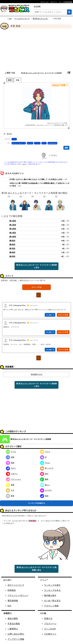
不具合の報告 (14, 624)
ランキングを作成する (36, 503)
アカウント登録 (51, 606)
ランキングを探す (52, 585)
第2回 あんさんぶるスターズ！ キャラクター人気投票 (41, 73)
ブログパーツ (50, 624)
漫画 (10, 457)
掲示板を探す (50, 595)
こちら (24, 164)
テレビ (45, 463)
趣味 (44, 479)
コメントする (36, 287)
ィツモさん (53, 155)
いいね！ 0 (50, 350)
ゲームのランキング (22, 19)
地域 (44, 496)
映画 (10, 463)
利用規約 (12, 590)
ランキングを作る (52, 590)
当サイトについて (16, 585)
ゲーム (14, 139)
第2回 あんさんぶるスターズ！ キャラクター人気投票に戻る (36, 266)
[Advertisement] (36, 50)
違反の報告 (13, 618)
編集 (66, 148)
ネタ (10, 490)
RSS (9, 606)
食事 (10, 485)
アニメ (44, 143)
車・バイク (47, 468)
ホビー (11, 468)
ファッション (13, 479)
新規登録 (32, 521)
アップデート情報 (16, 639)
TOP (10, 19)
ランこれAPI (50, 629)
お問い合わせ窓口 (16, 634)
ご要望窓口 (13, 629)
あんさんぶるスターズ (19, 143)
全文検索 (37, 6)
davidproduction (52, 143)
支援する (48, 618)
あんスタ (30, 143)
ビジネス (46, 490)
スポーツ (12, 474)
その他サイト (50, 634)
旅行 (44, 474)
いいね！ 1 (50, 315)
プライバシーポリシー (18, 595)
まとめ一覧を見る (52, 601)
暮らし (45, 485)
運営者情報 (13, 601)
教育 (10, 496)
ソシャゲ (37, 143)
